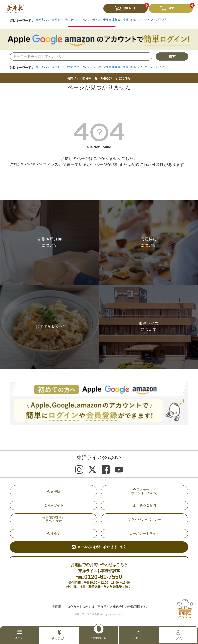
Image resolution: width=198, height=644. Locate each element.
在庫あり (59, 67)
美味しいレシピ (140, 67)
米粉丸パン (43, 67)
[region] (105, 69)
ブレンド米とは (95, 67)
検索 (172, 56)
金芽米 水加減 (118, 67)
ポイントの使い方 (165, 67)
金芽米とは (75, 67)
